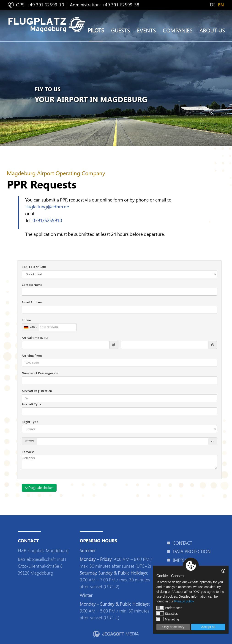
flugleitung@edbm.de (47, 207)
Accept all (208, 627)
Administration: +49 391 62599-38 (105, 5)
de (213, 5)
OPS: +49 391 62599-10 (40, 5)
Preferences (169, 608)
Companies (178, 30)
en (221, 5)
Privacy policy (184, 601)
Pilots (96, 30)
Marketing (168, 619)
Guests (121, 30)
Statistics (167, 613)
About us (212, 30)
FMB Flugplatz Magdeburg (43, 550)
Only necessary (173, 627)
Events (146, 30)
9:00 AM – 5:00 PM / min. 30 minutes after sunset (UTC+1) (115, 611)
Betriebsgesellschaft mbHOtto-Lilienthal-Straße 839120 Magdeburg (42, 566)
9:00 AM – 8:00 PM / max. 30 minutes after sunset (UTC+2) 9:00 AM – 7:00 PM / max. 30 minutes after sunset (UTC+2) (116, 573)
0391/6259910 (47, 220)
